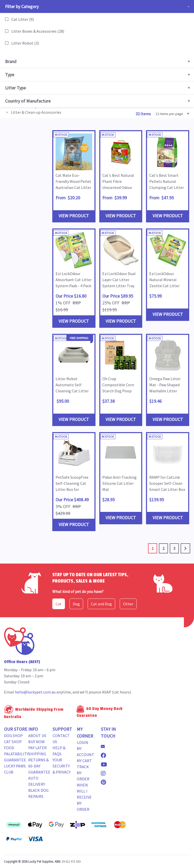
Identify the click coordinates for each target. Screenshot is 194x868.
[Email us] (105, 746)
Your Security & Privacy (62, 766)
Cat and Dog (101, 604)
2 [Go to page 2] (163, 548)
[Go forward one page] (185, 548)
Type (10, 75)
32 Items (144, 114)
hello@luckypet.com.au (35, 692)
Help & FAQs (59, 751)
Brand (11, 61)
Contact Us (61, 739)
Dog (76, 604)
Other (128, 604)
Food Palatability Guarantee (16, 754)
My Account (86, 751)
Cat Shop (13, 742)
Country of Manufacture (28, 101)
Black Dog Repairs (38, 793)
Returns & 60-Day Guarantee (39, 766)
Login (82, 742)
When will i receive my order (84, 797)
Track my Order (83, 773)
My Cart (84, 761)
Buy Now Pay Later (38, 745)
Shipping (37, 754)
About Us (37, 736)
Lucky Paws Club (15, 769)
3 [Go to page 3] (174, 548)
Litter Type (15, 88)
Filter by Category (22, 6)
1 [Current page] (153, 548)
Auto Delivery (37, 781)
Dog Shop (13, 736)
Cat (59, 604)
